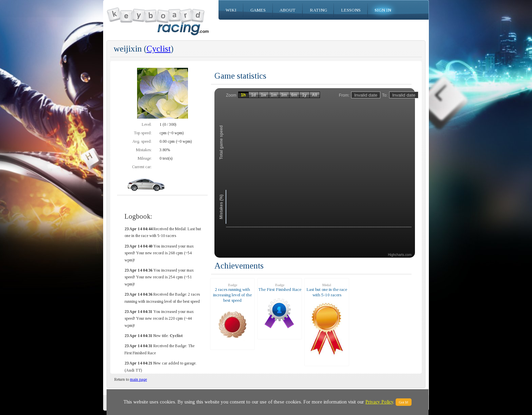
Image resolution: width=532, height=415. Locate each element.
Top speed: (143, 133)
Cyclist (159, 49)
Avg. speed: (142, 141)
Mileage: (145, 158)
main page (138, 379)
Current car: (142, 167)
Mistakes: (144, 150)
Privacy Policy (379, 402)
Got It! (404, 402)
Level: (147, 124)
